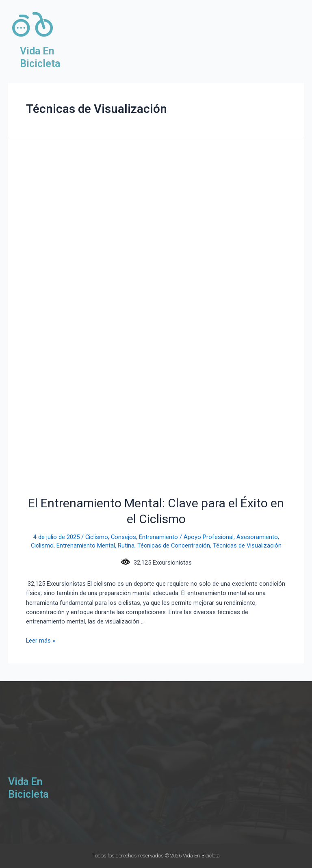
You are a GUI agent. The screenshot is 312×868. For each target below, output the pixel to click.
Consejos (123, 537)
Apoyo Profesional (209, 537)
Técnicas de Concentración (174, 545)
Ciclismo (97, 537)
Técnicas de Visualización (247, 545)
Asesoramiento (257, 537)
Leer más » (41, 641)
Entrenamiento (158, 537)
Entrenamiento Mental (86, 545)
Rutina (126, 545)
